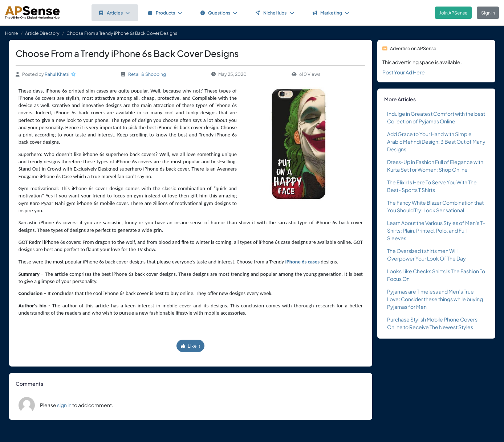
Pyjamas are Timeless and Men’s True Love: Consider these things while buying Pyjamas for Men (435, 299)
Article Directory (42, 33)
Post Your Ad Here (404, 72)
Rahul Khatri (57, 74)
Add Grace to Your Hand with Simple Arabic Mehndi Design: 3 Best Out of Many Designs (436, 142)
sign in (64, 405)
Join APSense (454, 13)
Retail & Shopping (147, 74)
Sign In (488, 13)
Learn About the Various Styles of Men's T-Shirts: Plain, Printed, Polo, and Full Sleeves (436, 230)
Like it (191, 346)
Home (12, 33)
